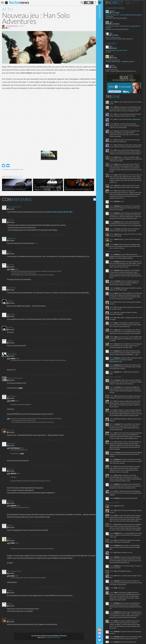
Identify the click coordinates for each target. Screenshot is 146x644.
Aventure (6, 169)
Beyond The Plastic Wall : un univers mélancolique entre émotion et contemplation (125, 16)
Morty (112, 33)
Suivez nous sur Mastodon (101, 637)
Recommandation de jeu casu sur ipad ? (118, 50)
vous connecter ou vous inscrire (52, 637)
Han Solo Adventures (15, 169)
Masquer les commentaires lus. (94, 199)
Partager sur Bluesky (8, 165)
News (22, 169)
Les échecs (109, 52)
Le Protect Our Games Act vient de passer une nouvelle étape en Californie (124, 27)
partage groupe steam (113, 69)
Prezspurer (113, 11)
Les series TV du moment (114, 60)
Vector (112, 22)
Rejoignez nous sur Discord (101, 633)
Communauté (101, 312)
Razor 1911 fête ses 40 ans (114, 37)
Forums (112, 43)
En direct (115, 3)
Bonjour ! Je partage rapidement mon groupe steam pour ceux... (122, 71)
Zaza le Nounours (12, 26)
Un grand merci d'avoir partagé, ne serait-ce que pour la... (121, 39)
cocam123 (113, 65)
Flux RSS (101, 630)
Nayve (112, 46)
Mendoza (113, 56)
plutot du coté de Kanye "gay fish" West (60, 211)
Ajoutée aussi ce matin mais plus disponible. (118, 18)
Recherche (81, 3)
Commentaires (117, 8)
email (9, 28)
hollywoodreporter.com (117, 372)
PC (3, 169)
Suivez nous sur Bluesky (101, 640)
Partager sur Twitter (4, 165)
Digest (133, 3)
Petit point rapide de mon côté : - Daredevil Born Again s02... (122, 61)
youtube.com (138, 121)
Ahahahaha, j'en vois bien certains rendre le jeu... (119, 29)
